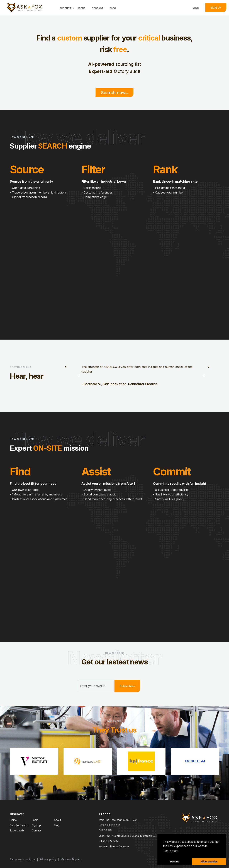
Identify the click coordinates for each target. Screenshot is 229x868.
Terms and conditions (23, 859)
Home (13, 820)
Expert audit (17, 830)
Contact (36, 830)
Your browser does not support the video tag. (114, 261)
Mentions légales (71, 859)
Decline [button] (175, 862)
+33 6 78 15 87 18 (110, 825)
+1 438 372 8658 (109, 841)
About (58, 820)
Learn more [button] (171, 851)
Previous (79, 376)
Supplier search (19, 825)
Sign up (216, 8)
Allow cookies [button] (209, 862)
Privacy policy (48, 859)
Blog (57, 825)
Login (35, 820)
